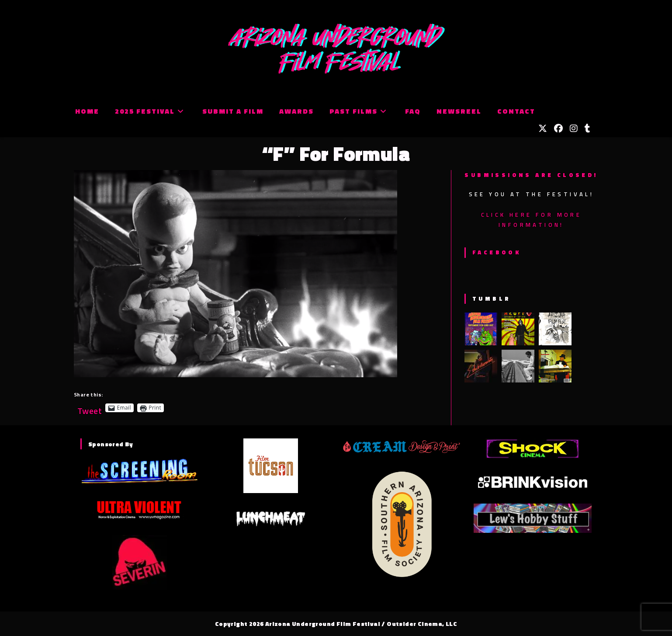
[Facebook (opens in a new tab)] (558, 129)
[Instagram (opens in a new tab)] (574, 129)
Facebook (497, 252)
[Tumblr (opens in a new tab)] (587, 129)
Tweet (90, 408)
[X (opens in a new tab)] (543, 129)
